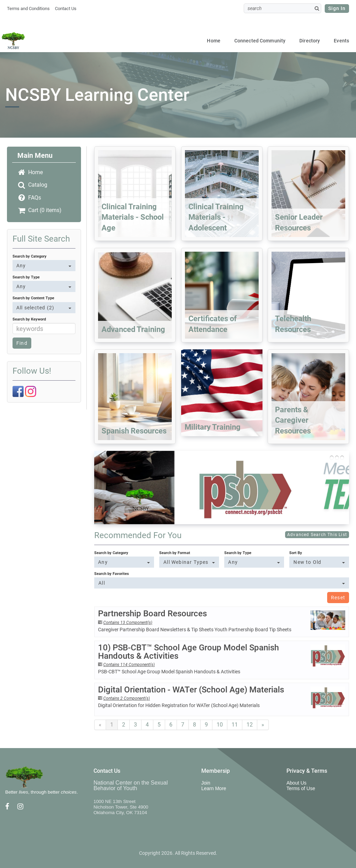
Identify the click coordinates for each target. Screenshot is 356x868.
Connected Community (260, 41)
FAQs (29, 198)
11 (235, 725)
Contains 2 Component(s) (127, 698)
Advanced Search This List (317, 535)
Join (206, 783)
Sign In (337, 8)
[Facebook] (18, 391)
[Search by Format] (189, 562)
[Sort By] (319, 562)
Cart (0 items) (39, 210)
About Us (297, 783)
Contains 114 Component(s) (129, 665)
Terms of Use (301, 788)
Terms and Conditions (28, 9)
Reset (338, 598)
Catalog (32, 185)
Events (341, 41)
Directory (310, 41)
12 (250, 725)
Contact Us (66, 9)
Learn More (214, 788)
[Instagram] (31, 391)
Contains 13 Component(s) (128, 623)
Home (213, 41)
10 (220, 725)
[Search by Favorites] (222, 583)
